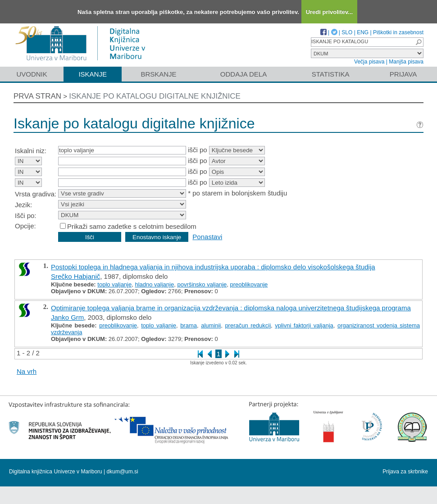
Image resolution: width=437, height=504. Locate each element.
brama (189, 325)
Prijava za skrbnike (405, 472)
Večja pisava (369, 62)
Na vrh (27, 371)
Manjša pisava (406, 62)
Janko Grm (67, 317)
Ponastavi (207, 237)
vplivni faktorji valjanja (304, 325)
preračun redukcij (248, 325)
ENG (363, 32)
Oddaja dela (244, 74)
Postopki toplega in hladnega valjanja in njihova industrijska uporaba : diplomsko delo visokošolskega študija (213, 267)
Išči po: (26, 216)
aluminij (211, 325)
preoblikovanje (249, 284)
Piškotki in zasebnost (398, 32)
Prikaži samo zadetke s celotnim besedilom (132, 226)
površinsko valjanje (202, 284)
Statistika (331, 74)
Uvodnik (32, 74)
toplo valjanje (114, 284)
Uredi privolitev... (330, 12)
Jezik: (23, 205)
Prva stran (37, 96)
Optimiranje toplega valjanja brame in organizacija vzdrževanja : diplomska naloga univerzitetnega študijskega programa (231, 308)
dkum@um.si (123, 472)
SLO (347, 32)
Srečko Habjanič (75, 276)
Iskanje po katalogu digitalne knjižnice (155, 96)
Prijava (403, 74)
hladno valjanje (154, 284)
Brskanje (158, 74)
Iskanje (93, 74)
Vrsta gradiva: (36, 194)
